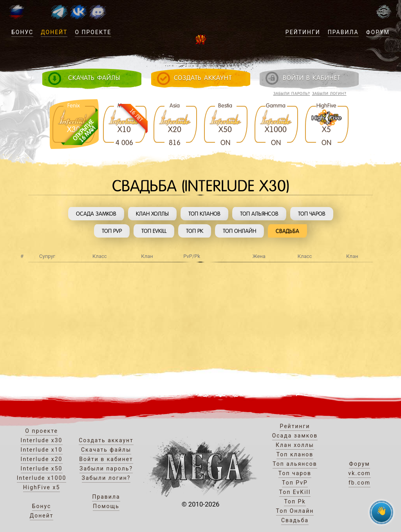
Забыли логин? (329, 94)
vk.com (359, 473)
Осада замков (96, 214)
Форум (378, 32)
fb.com (359, 483)
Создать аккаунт (106, 440)
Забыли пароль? (292, 94)
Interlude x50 (42, 468)
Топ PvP (112, 231)
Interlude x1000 (42, 478)
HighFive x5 (42, 487)
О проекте (93, 32)
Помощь (106, 506)
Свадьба (287, 231)
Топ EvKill (154, 231)
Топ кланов (204, 214)
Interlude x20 (42, 459)
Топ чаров (312, 214)
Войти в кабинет (106, 459)
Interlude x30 (42, 440)
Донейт (54, 32)
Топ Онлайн (239, 231)
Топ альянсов (259, 214)
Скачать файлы (106, 450)
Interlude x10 (42, 450)
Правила (343, 32)
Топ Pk (195, 231)
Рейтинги (303, 32)
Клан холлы (152, 214)
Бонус (22, 32)
